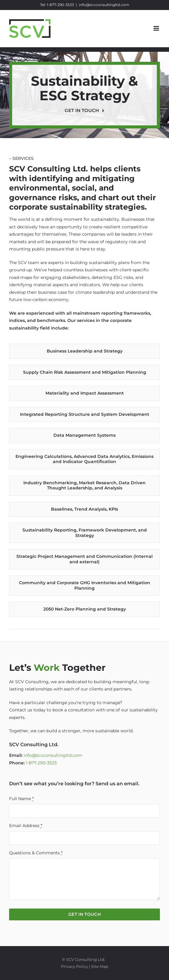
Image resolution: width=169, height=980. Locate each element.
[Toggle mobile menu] (157, 28)
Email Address (26, 826)
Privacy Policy (74, 966)
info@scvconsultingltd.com (104, 5)
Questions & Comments (36, 853)
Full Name (21, 799)
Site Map (100, 966)
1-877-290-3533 (60, 5)
